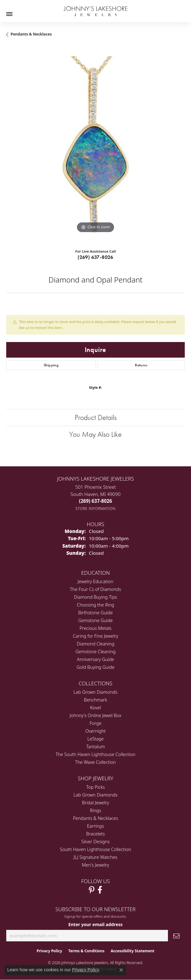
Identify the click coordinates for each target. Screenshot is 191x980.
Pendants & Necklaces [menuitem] (95, 818)
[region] (95, 145)
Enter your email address (95, 924)
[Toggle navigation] (9, 14)
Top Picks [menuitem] (96, 787)
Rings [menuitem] (96, 810)
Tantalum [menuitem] (95, 747)
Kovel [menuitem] (95, 708)
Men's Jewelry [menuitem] (95, 865)
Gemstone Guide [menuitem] (95, 620)
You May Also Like (95, 434)
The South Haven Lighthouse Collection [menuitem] (95, 754)
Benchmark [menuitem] (95, 700)
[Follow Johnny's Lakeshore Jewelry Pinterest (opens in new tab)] (92, 890)
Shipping (51, 365)
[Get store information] (95, 509)
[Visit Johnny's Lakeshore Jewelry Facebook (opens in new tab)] (100, 890)
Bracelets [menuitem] (96, 834)
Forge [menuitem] (96, 723)
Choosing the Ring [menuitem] (96, 605)
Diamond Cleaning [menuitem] (95, 644)
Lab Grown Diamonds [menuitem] (95, 692)
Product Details (96, 417)
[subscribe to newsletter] (176, 936)
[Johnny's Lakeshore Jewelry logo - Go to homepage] (95, 8)
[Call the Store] (96, 501)
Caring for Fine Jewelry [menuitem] (95, 636)
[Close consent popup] (121, 970)
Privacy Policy (50, 951)
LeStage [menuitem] (95, 739)
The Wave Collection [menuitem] (95, 762)
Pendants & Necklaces (31, 34)
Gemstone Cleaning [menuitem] (95, 652)
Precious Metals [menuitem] (95, 628)
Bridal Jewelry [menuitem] (95, 803)
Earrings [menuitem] (95, 826)
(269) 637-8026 (95, 257)
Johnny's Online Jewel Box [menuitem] (96, 715)
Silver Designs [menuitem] (95, 842)
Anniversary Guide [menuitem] (95, 659)
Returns (141, 365)
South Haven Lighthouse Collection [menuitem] (95, 849)
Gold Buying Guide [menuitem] (95, 667)
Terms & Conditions (86, 951)
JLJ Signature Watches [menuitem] (95, 857)
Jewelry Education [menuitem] (95, 581)
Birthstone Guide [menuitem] (95, 613)
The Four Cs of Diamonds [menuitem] (95, 589)
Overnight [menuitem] (95, 731)
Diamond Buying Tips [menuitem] (95, 597)
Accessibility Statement (132, 951)
